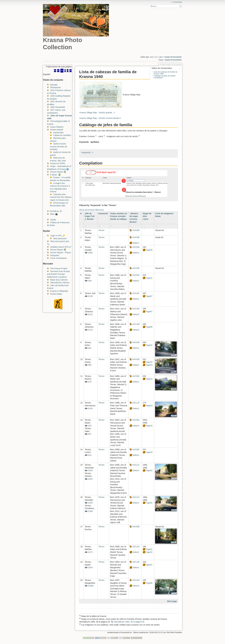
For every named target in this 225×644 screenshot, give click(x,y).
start (152, 57)
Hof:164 (136, 580)
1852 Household (58, 107)
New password (60, 238)
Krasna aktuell (57, 130)
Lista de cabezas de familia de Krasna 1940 (166, 73)
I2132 (90, 314)
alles (161, 57)
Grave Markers (57, 127)
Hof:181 (136, 293)
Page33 (149, 365)
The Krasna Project (59, 268)
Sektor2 (136, 299)
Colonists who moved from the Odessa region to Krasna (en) (61, 197)
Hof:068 (136, 527)
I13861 (91, 586)
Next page (172, 601)
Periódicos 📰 (56, 211)
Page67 (149, 296)
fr (65, 70)
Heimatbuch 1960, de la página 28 (129, 622)
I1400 (90, 470)
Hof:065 (136, 449)
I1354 (90, 567)
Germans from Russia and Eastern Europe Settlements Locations (58, 274)
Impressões (58, 133)
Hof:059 (136, 359)
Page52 (149, 470)
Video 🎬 (54, 214)
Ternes (101, 230)
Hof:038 (136, 237)
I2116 (90, 330)
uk (71, 70)
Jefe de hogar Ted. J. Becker (90, 216)
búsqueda (55, 255)
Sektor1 (136, 243)
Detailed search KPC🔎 (61, 247)
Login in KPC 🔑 (58, 236)
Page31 (149, 278)
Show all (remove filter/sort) (91, 210)
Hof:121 (136, 465)
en (58, 70)
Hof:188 (136, 324)
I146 (89, 281)
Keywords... (87, 152)
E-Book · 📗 (56, 175)
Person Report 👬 (58, 172)
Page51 (149, 549)
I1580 (90, 253)
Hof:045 (136, 275)
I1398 (90, 511)
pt (68, 70)
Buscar (181, 6)
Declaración (56, 87)
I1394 (90, 503)
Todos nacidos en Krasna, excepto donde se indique (119, 216)
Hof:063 (136, 420)
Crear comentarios (58, 258)
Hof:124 (136, 547)
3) (139, 136)
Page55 (149, 250)
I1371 (90, 552)
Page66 (149, 327)
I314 (89, 455)
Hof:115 (136, 403)
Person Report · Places (61, 253)
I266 (89, 365)
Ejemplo (54, 85)
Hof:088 (136, 230)
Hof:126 (136, 562)
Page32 (149, 345)
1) (96, 136)
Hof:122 (136, 497)
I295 (89, 426)
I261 (89, 348)
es (156, 57)
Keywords (103, 213)
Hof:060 (136, 376)
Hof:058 (136, 342)
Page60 (149, 583)
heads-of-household (173, 57)
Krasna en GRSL (58, 163)
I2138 (90, 296)
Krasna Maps (56, 294)
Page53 (149, 406)
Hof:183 (136, 309)
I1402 (90, 479)
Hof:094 (136, 247)
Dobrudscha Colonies (60, 283)
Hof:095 (136, 268)
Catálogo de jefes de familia (165, 76)
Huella (53, 220)
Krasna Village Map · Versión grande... (97, 113)
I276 (89, 382)
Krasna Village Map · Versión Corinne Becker (100, 118)
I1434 (90, 408)
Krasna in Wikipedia (59, 291)
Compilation (158, 78)
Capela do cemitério (62, 135)
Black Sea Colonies (59, 280)
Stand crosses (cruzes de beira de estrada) (59, 147)
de (55, 70)
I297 (89, 434)
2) (104, 136)
